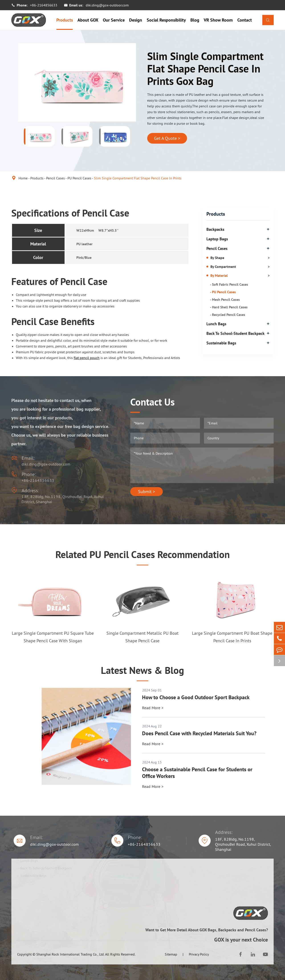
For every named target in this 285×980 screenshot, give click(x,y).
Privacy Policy (199, 954)
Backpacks (215, 229)
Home (23, 178)
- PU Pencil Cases (223, 292)
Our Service (114, 20)
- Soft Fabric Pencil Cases (229, 284)
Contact (245, 20)
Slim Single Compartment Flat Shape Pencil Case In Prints (138, 178)
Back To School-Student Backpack (235, 333)
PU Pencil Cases (79, 178)
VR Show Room (218, 20)
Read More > (153, 708)
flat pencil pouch (87, 358)
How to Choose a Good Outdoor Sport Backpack (196, 697)
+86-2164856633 (44, 5)
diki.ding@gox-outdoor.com (107, 5)
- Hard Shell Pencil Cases (229, 307)
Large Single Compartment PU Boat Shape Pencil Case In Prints (232, 637)
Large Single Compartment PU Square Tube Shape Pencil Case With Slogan (53, 637)
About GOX (88, 20)
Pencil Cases (55, 178)
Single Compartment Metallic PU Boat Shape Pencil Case (142, 637)
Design (136, 20)
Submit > (147, 492)
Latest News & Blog (142, 670)
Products (65, 20)
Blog (195, 20)
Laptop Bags (217, 239)
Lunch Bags (216, 324)
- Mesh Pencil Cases (225, 299)
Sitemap (171, 954)
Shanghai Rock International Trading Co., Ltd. (70, 954)
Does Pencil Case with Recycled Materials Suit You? (199, 733)
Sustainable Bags (221, 343)
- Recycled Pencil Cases (228, 315)
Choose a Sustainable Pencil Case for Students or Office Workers (197, 773)
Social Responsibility (166, 20)
